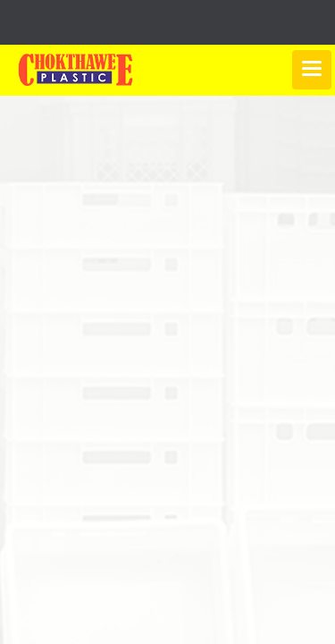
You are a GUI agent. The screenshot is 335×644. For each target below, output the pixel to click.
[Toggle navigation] (312, 70)
